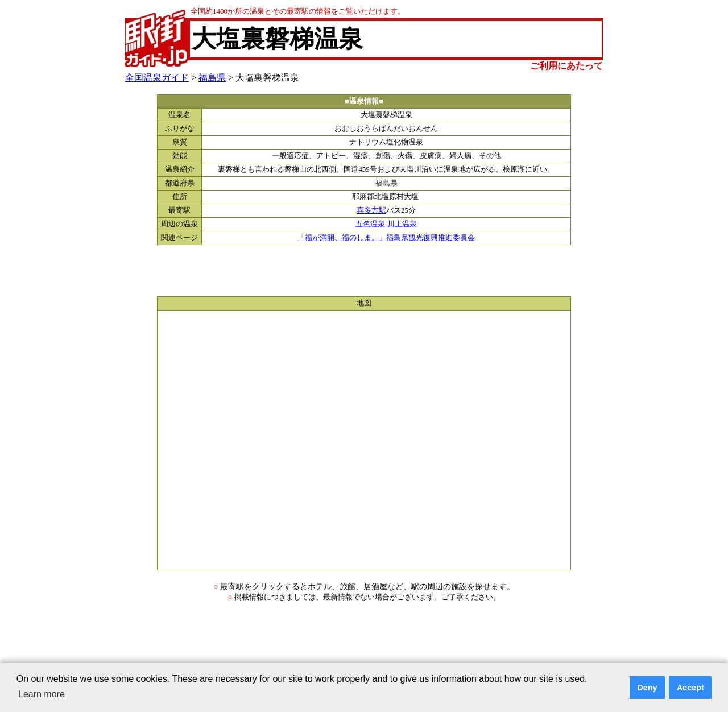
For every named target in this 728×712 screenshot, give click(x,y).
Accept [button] (690, 688)
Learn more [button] (42, 694)
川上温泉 (402, 224)
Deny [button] (647, 688)
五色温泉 (370, 224)
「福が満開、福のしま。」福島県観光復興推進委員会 (386, 238)
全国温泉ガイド (157, 78)
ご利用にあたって (566, 66)
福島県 (212, 78)
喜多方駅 (371, 210)
